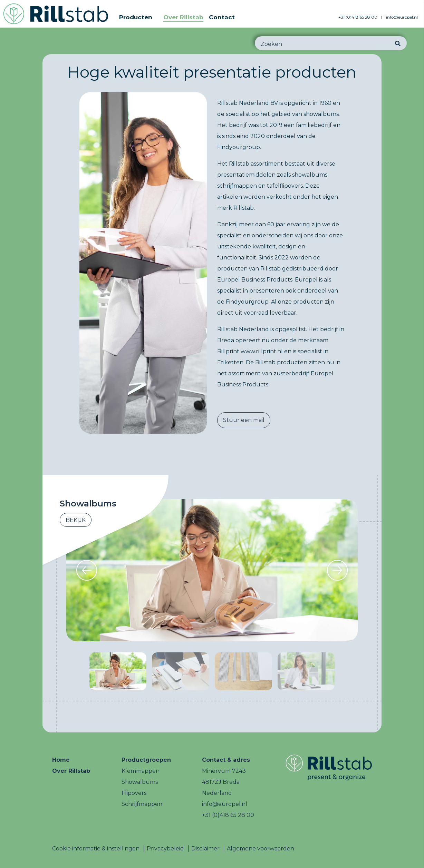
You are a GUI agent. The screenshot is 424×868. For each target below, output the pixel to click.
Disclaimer (205, 849)
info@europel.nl (402, 17)
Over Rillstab (183, 17)
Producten (136, 17)
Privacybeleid (165, 849)
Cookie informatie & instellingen (96, 849)
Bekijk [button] (76, 520)
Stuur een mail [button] (244, 420)
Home (61, 760)
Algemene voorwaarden (261, 849)
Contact (222, 17)
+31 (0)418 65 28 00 (358, 17)
